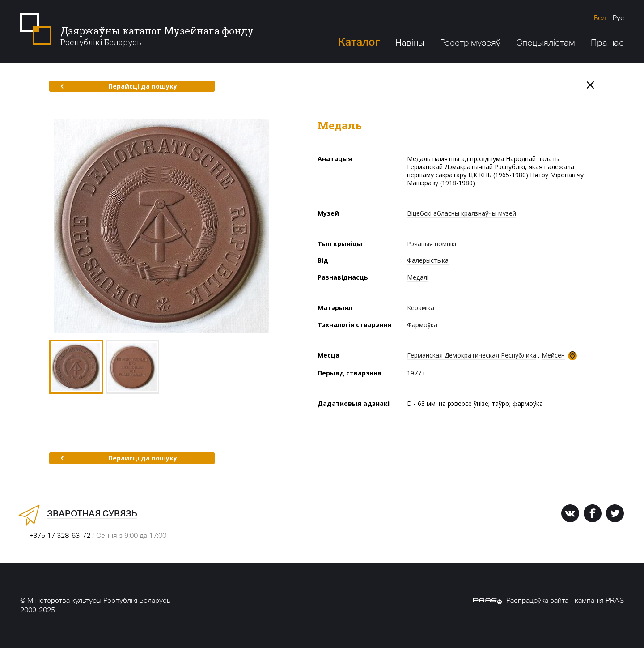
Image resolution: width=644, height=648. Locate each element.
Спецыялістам (546, 43)
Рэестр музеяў (470, 43)
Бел (600, 18)
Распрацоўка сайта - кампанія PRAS (549, 600)
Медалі (418, 277)
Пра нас (607, 43)
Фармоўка (422, 325)
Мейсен (553, 355)
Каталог (359, 42)
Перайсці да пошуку (119, 86)
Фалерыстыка (428, 260)
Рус (618, 18)
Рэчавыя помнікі (432, 244)
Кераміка (421, 308)
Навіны (410, 43)
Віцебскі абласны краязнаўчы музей (462, 213)
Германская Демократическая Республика (472, 355)
